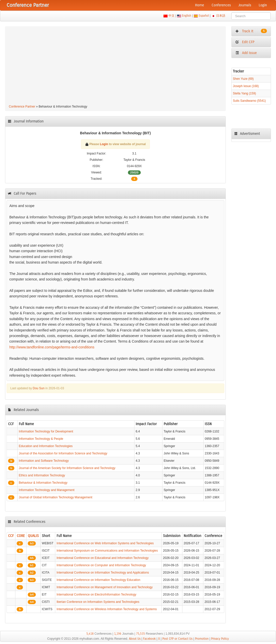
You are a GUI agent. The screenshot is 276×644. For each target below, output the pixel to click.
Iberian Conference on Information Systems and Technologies (98, 602)
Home (200, 5)
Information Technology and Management (47, 490)
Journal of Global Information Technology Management (56, 497)
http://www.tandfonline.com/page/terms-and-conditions (52, 347)
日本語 (221, 16)
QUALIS (33, 536)
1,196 (118, 634)
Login (263, 5)
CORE (21, 536)
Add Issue (246, 53)
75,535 (140, 634)
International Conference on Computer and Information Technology (101, 565)
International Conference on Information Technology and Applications (103, 573)
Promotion (202, 639)
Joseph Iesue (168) (246, 86)
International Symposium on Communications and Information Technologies (107, 551)
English (187, 16)
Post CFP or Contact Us (177, 639)
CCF (11, 536)
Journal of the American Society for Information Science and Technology (67, 468)
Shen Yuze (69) (243, 79)
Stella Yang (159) (244, 93)
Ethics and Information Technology (42, 475)
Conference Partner (22, 107)
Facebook (149, 639)
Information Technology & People (41, 439)
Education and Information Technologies (46, 446)
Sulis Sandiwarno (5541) (249, 101)
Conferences (221, 5)
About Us (135, 639)
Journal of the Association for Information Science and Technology (63, 453)
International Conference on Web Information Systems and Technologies (105, 543)
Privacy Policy (220, 639)
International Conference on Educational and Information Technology (103, 558)
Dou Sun (39, 388)
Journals (245, 5)
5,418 (90, 634)
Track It (251, 31)
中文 (171, 16)
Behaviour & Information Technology (43, 483)
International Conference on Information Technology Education (98, 580)
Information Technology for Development (46, 431)
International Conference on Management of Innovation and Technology (105, 587)
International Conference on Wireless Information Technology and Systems (107, 609)
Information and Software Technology (44, 461)
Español (204, 16)
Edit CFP (245, 42)
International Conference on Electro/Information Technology (96, 595)
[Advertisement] (115, 66)
